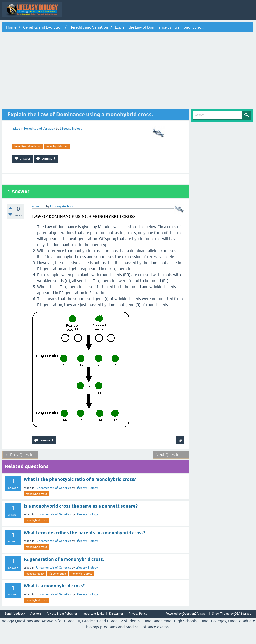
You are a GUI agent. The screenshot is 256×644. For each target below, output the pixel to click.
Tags (147, 28)
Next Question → (171, 469)
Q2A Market (243, 628)
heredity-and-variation (28, 161)
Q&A (74, 28)
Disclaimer (116, 628)
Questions (91, 28)
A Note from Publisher (62, 628)
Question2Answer (195, 628)
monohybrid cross (57, 161)
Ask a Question (188, 28)
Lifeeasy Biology (87, 502)
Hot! (108, 28)
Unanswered (128, 28)
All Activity (56, 28)
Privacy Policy (138, 628)
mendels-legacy (35, 588)
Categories (165, 28)
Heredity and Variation (40, 143)
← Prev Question (20, 469)
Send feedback (15, 628)
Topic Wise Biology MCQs (24, 28)
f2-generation (58, 588)
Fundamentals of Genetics (53, 502)
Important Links (93, 628)
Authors (36, 628)
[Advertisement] (128, 86)
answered (39, 220)
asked (16, 143)
